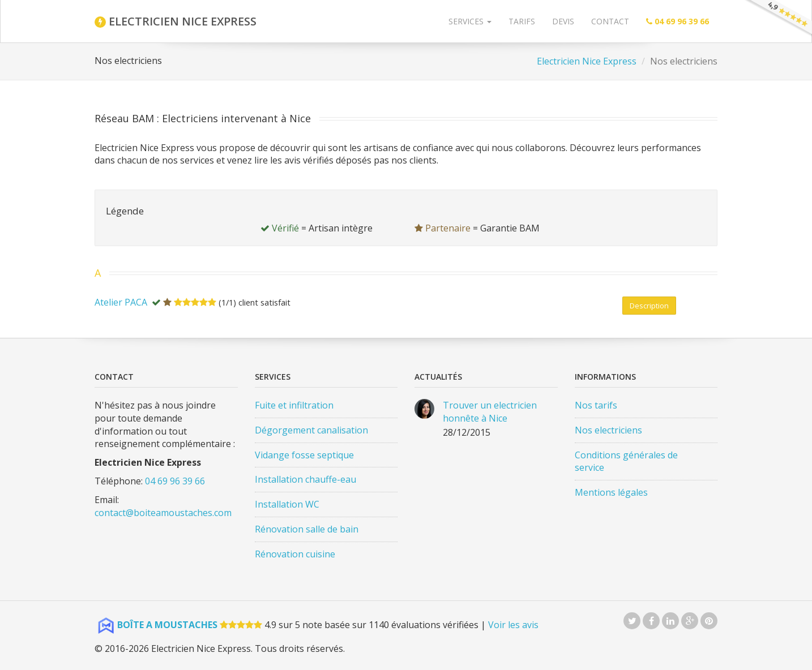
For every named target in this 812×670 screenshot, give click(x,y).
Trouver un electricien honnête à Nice (490, 412)
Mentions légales (611, 492)
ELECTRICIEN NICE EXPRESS (176, 21)
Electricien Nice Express (587, 61)
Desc (649, 306)
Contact (610, 21)
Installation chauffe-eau (305, 479)
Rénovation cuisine (295, 554)
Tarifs (522, 21)
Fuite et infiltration (294, 405)
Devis (563, 21)
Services (470, 21)
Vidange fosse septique (304, 455)
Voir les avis (513, 625)
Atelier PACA (121, 302)
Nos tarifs (596, 405)
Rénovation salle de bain (307, 529)
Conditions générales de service (626, 461)
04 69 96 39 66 (175, 481)
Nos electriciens (608, 430)
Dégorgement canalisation (311, 430)
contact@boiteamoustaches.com (163, 513)
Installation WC (287, 504)
